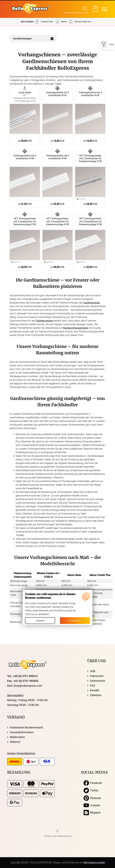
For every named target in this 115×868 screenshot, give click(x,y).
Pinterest (92, 798)
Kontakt (95, 690)
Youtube (92, 805)
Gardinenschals (92, 303)
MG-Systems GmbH (94, 863)
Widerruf (15, 742)
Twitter (91, 790)
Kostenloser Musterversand (26, 727)
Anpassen (40, 621)
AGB (93, 671)
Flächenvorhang (44, 321)
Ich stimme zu (75, 621)
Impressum (97, 676)
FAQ (92, 686)
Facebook (93, 783)
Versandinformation (22, 732)
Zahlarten (96, 695)
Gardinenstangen (22, 39)
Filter (107, 44)
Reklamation (17, 737)
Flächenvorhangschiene (75, 328)
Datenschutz (98, 681)
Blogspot (92, 813)
